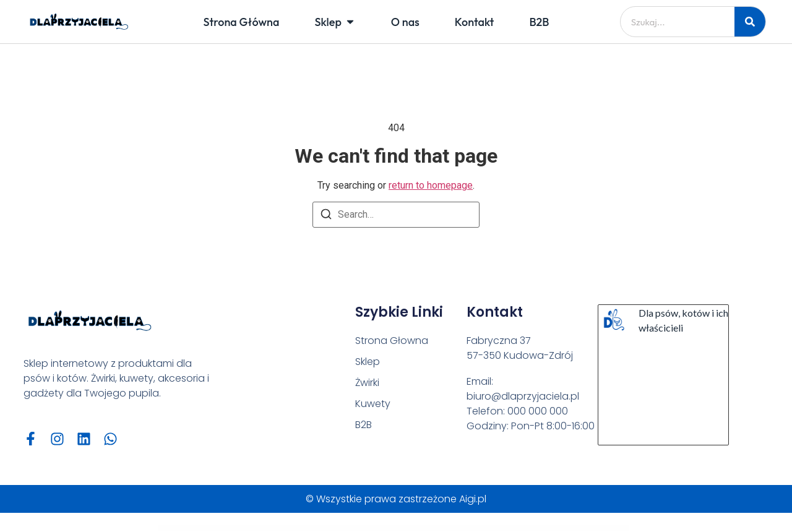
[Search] (326, 216)
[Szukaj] (750, 22)
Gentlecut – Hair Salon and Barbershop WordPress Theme (332, 530)
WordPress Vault (273, 530)
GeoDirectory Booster (432, 530)
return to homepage (431, 185)
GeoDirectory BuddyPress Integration (452, 530)
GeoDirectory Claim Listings (474, 530)
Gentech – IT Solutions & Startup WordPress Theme (296, 530)
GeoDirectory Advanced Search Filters (364, 530)
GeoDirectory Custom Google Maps (515, 530)
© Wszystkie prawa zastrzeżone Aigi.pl (396, 499)
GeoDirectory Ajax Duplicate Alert (412, 530)
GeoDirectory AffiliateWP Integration (388, 530)
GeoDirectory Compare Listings (493, 530)
